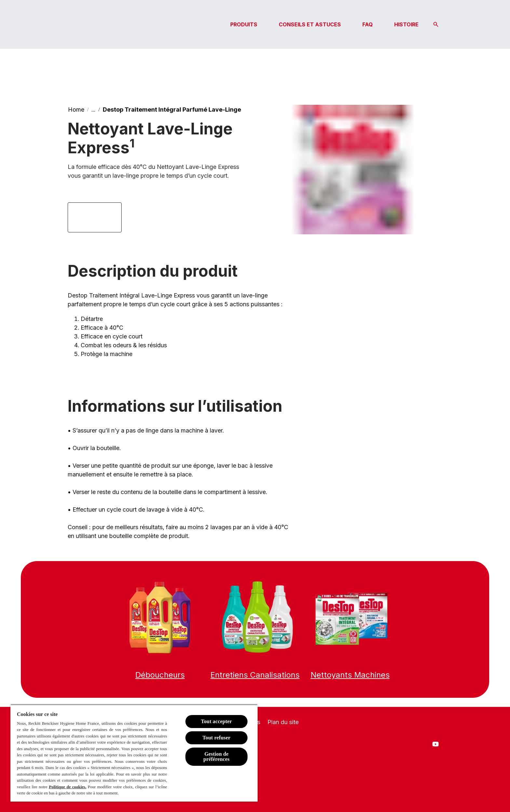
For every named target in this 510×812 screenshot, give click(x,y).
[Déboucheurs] (160, 675)
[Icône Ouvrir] (436, 24)
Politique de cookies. (67, 787)
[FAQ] (368, 24)
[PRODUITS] (244, 24)
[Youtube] (436, 744)
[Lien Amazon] (95, 217)
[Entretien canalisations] (255, 675)
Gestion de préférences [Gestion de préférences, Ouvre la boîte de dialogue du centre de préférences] (216, 757)
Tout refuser (216, 738)
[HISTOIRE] (406, 24)
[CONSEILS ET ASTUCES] (310, 24)
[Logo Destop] (100, 24)
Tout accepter (216, 721)
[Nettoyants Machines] (350, 675)
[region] (134, 753)
